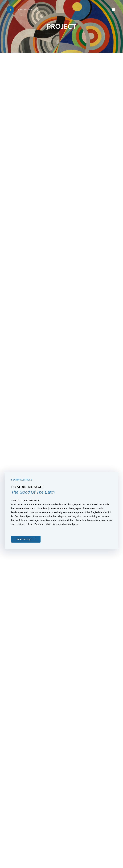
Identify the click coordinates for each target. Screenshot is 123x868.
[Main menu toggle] (114, 10)
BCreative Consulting (28, 9)
